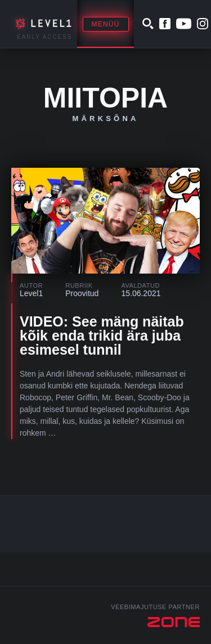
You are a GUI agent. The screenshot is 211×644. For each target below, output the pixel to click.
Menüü (106, 24)
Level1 (31, 293)
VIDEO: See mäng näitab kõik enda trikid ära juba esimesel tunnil (102, 336)
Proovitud (82, 293)
